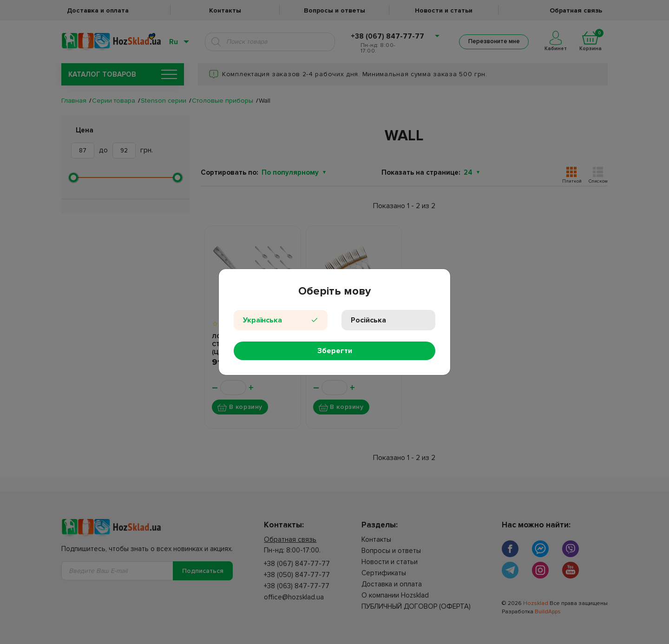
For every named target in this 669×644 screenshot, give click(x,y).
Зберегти (335, 351)
